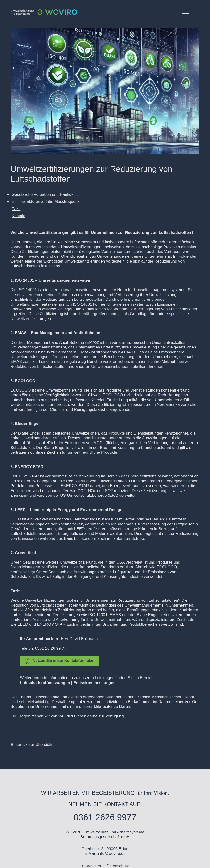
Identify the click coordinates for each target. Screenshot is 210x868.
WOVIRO (67, 716)
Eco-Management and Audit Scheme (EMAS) (59, 342)
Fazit (16, 209)
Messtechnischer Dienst (173, 697)
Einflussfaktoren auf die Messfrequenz (46, 202)
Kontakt (19, 216)
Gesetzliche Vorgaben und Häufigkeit (45, 194)
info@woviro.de (112, 854)
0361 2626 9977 (105, 817)
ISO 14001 (82, 304)
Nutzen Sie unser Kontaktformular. (60, 661)
